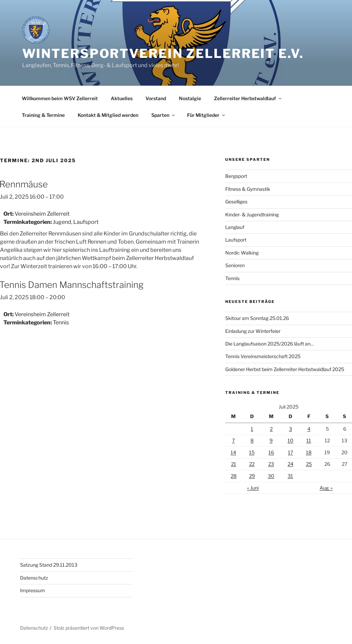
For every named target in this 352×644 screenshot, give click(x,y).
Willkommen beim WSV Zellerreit (60, 98)
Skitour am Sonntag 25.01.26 (257, 318)
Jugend (62, 222)
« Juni (253, 488)
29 (252, 476)
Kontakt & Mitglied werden (108, 115)
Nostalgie (190, 98)
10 (290, 440)
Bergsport (236, 176)
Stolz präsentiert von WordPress (89, 628)
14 (233, 452)
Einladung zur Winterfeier (253, 331)
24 (290, 464)
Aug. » (326, 488)
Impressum (33, 590)
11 (309, 440)
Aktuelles (122, 98)
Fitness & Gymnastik (248, 189)
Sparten (164, 115)
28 (234, 476)
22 (252, 464)
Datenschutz (34, 578)
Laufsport (86, 222)
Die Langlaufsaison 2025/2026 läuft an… (270, 344)
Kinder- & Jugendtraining (252, 214)
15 (252, 452)
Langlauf (235, 227)
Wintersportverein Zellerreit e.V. (163, 53)
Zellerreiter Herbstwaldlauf (248, 98)
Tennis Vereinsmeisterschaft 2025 (263, 356)
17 (290, 452)
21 (234, 464)
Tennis (61, 323)
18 (309, 452)
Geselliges (236, 202)
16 (271, 452)
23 (271, 464)
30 (271, 476)
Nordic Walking (242, 253)
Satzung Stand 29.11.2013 (49, 565)
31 (290, 476)
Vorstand (156, 98)
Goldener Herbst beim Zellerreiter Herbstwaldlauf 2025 (285, 369)
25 (309, 464)
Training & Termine (43, 115)
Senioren (235, 265)
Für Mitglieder (206, 115)
